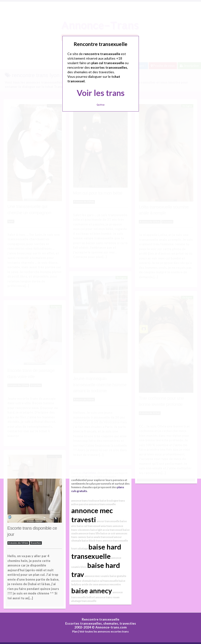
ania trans (107, 526)
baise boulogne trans (112, 501)
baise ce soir (108, 533)
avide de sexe (90, 584)
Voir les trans (101, 93)
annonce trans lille (89, 533)
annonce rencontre (110, 584)
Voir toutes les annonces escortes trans (104, 631)
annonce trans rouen (107, 597)
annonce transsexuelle (102, 504)
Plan (75, 631)
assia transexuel (113, 530)
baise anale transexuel (100, 537)
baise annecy (92, 591)
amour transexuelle (108, 521)
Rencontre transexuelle (100, 619)
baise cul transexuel (89, 526)
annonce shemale (81, 581)
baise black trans (92, 540)
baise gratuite (118, 576)
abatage (83, 548)
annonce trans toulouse (85, 501)
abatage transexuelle (84, 601)
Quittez (100, 105)
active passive (80, 504)
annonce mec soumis (97, 576)
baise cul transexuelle (105, 581)
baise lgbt (96, 530)
